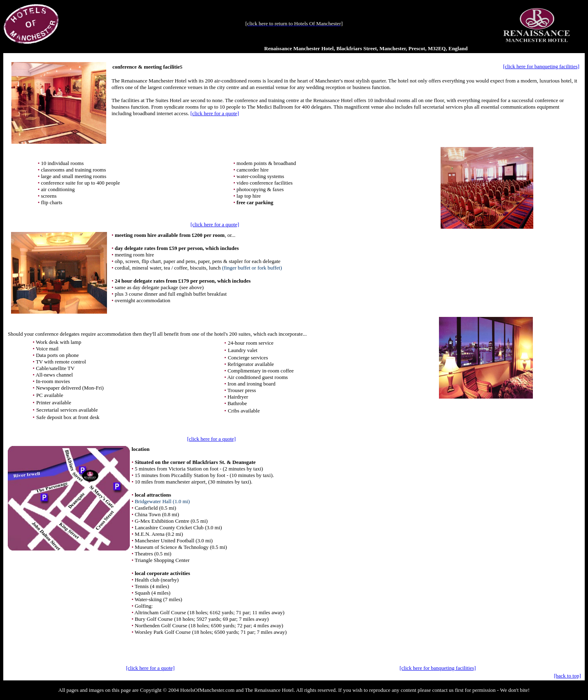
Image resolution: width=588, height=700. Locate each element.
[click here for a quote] (215, 113)
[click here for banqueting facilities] (541, 66)
